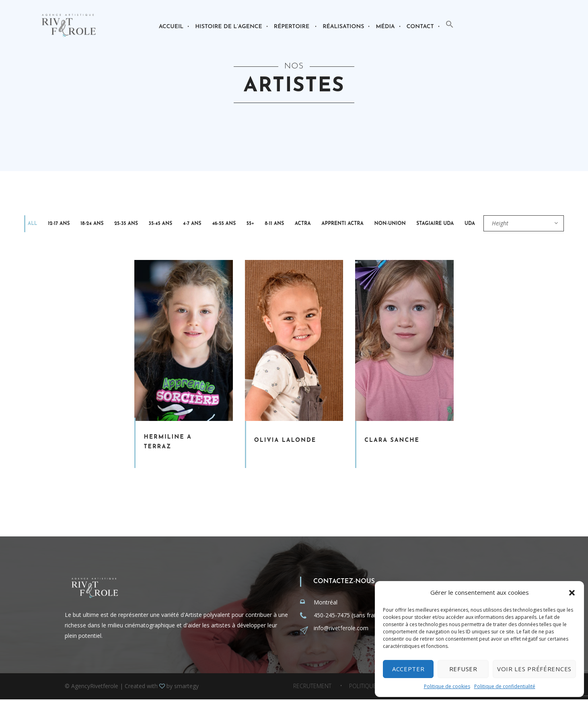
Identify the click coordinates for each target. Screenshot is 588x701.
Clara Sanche (392, 442)
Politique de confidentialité (505, 686)
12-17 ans (52, 224)
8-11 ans (235, 224)
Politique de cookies (447, 686)
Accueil (171, 27)
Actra (259, 224)
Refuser (463, 669)
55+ (215, 224)
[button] (572, 593)
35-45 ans (139, 224)
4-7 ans (167, 224)
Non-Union (336, 224)
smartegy (186, 688)
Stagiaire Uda (377, 224)
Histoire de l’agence (229, 27)
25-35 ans (110, 224)
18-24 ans (80, 224)
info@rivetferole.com (341, 630)
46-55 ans (194, 224)
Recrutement (312, 688)
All (30, 224)
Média (385, 27)
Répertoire (292, 27)
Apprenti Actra (293, 224)
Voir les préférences (534, 669)
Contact (420, 27)
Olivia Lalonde (285, 442)
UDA (407, 224)
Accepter (408, 669)
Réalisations (343, 27)
